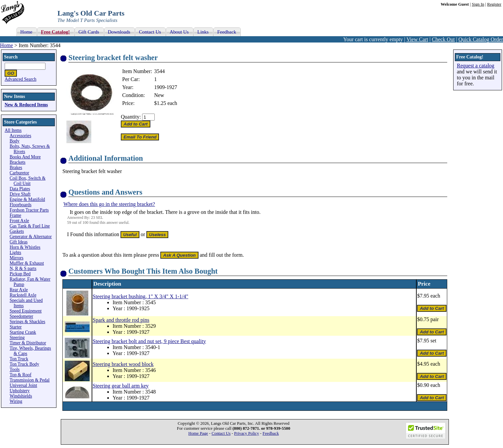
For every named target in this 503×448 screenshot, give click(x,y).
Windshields (21, 396)
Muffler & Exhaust (27, 263)
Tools (15, 369)
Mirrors (17, 258)
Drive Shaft (20, 194)
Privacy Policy (247, 433)
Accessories (20, 136)
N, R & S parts (23, 269)
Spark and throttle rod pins (121, 320)
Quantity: (131, 117)
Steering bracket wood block (123, 364)
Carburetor (19, 173)
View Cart (417, 39)
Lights (15, 253)
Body (14, 141)
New (159, 95)
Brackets (18, 162)
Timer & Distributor (28, 343)
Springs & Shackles (27, 322)
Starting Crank (23, 332)
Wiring (16, 401)
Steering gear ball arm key (121, 386)
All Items (13, 130)
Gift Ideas (19, 242)
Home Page (198, 433)
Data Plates (20, 189)
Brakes (16, 168)
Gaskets (17, 231)
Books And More (25, 157)
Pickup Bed (20, 274)
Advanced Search (21, 79)
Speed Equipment (26, 311)
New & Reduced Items (26, 105)
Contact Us (221, 433)
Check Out (443, 39)
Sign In (478, 4)
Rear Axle (19, 290)
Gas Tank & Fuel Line (30, 226)
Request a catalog (476, 66)
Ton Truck (19, 359)
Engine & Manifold (27, 199)
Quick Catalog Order (481, 39)
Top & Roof (21, 375)
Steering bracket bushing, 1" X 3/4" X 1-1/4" (140, 296)
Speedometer (21, 316)
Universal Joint (23, 385)
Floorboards (21, 205)
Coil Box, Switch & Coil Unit (28, 181)
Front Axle (19, 221)
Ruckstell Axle (23, 295)
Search (11, 57)
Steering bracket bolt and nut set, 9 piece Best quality (149, 341)
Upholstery (20, 391)
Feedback (271, 433)
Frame (15, 215)
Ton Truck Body (24, 364)
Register (494, 4)
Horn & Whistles (25, 247)
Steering (17, 338)
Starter (16, 327)
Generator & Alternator (31, 237)
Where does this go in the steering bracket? (109, 204)
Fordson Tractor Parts (29, 210)
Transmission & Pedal (30, 380)
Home (6, 45)
